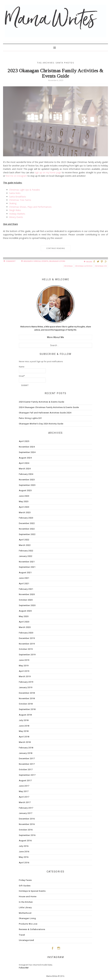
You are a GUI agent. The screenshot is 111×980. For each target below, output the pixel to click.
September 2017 (27, 775)
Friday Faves (25, 880)
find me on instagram (16, 176)
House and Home (28, 896)
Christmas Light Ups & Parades (25, 190)
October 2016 (26, 830)
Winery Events (16, 217)
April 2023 (24, 507)
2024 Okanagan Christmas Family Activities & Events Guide (49, 407)
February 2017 (26, 808)
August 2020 (25, 611)
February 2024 (26, 474)
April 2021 (24, 584)
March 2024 (25, 469)
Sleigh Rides (15, 210)
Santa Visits (15, 193)
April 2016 (24, 863)
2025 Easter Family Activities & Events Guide (42, 402)
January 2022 (26, 556)
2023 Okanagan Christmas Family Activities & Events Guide (56, 73)
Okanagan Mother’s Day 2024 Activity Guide (41, 424)
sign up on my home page (48, 172)
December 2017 (27, 758)
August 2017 (25, 781)
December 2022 (27, 523)
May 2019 (24, 666)
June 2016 (24, 852)
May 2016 (24, 857)
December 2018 (27, 693)
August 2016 (25, 841)
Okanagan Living (57, 261)
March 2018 (25, 742)
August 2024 (25, 458)
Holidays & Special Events (36, 261)
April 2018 (24, 737)
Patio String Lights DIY (30, 418)
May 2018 (24, 731)
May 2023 (24, 501)
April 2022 (24, 540)
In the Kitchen (26, 902)
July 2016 (24, 846)
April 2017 (24, 797)
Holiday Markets (17, 214)
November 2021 (27, 562)
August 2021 (25, 573)
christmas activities (84, 266)
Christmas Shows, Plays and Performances (30, 207)
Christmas (68, 266)
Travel (22, 935)
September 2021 (27, 567)
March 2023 (25, 512)
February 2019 (26, 682)
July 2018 (24, 720)
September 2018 (27, 709)
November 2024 (27, 447)
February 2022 (26, 551)
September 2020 (27, 605)
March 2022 (25, 545)
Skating (13, 203)
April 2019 (24, 671)
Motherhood (25, 913)
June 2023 (24, 496)
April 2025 (24, 441)
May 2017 (24, 791)
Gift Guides (25, 886)
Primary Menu (56, 47)
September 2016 (27, 835)
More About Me (56, 337)
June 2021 (24, 578)
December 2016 (27, 819)
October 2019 (26, 649)
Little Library (25, 907)
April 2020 (24, 622)
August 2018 (25, 715)
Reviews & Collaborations (32, 929)
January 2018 (26, 753)
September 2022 (27, 534)
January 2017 (26, 813)
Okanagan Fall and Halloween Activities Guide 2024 (45, 413)
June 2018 (24, 726)
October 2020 (26, 600)
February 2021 (26, 589)
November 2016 (27, 824)
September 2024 (27, 452)
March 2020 (25, 627)
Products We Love (28, 924)
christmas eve (101, 266)
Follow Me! (24, 968)
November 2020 (27, 594)
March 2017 (25, 802)
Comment (11, 261)
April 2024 (24, 463)
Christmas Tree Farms (20, 200)
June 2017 (24, 786)
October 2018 (26, 704)
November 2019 (27, 644)
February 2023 (26, 518)
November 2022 (27, 529)
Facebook (52, 948)
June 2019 (24, 660)
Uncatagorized (26, 940)
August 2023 (25, 490)
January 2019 (26, 687)
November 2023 (27, 480)
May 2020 (24, 616)
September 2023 (27, 485)
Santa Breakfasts (18, 197)
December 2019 (27, 638)
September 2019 (27, 655)
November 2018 (27, 698)
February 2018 (26, 748)
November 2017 (27, 764)
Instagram (59, 948)
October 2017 (26, 769)
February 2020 (26, 633)
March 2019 (25, 676)
